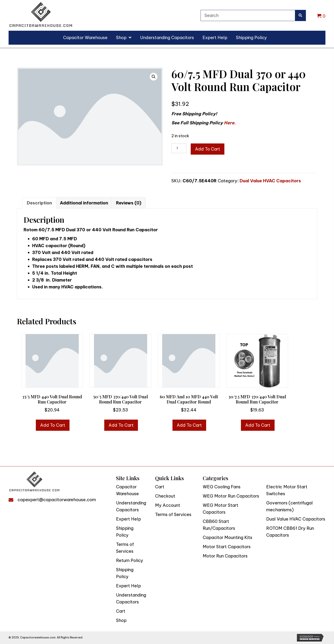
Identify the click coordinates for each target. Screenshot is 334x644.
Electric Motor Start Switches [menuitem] (287, 490)
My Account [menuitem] (168, 505)
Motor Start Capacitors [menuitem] (227, 547)
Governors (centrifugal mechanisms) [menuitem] (289, 506)
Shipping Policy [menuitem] (125, 532)
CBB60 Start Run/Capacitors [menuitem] (219, 525)
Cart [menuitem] (121, 611)
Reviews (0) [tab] (129, 203)
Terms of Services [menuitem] (125, 548)
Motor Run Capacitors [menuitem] (225, 556)
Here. (230, 123)
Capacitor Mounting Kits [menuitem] (227, 537)
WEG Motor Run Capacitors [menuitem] (231, 496)
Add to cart (208, 149)
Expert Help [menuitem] (128, 519)
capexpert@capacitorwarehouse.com (57, 500)
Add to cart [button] (53, 425)
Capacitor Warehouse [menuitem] (127, 490)
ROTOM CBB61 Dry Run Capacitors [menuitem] (290, 532)
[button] (154, 77)
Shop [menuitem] (121, 620)
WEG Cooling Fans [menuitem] (222, 487)
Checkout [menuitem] (165, 496)
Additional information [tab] (84, 203)
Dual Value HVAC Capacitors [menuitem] (296, 519)
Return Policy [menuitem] (130, 560)
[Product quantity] (179, 148)
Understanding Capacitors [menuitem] (131, 506)
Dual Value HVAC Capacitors (270, 181)
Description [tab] (39, 203)
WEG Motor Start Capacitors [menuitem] (221, 509)
